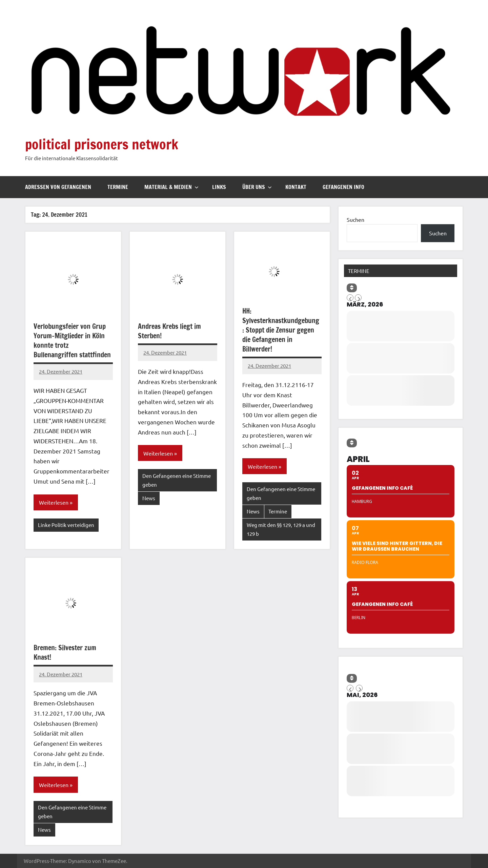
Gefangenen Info (343, 187)
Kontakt (296, 187)
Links (219, 187)
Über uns (257, 187)
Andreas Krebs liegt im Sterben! (169, 331)
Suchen (355, 219)
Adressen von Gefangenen (58, 187)
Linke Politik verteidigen (66, 525)
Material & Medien (171, 187)
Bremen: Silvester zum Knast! (65, 652)
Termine (118, 187)
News (149, 498)
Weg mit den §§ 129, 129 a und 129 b (281, 529)
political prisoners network (102, 144)
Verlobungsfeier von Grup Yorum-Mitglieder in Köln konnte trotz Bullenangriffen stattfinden (72, 341)
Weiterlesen (54, 502)
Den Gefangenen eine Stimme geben (177, 480)
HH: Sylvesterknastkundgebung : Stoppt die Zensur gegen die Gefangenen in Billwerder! (281, 330)
